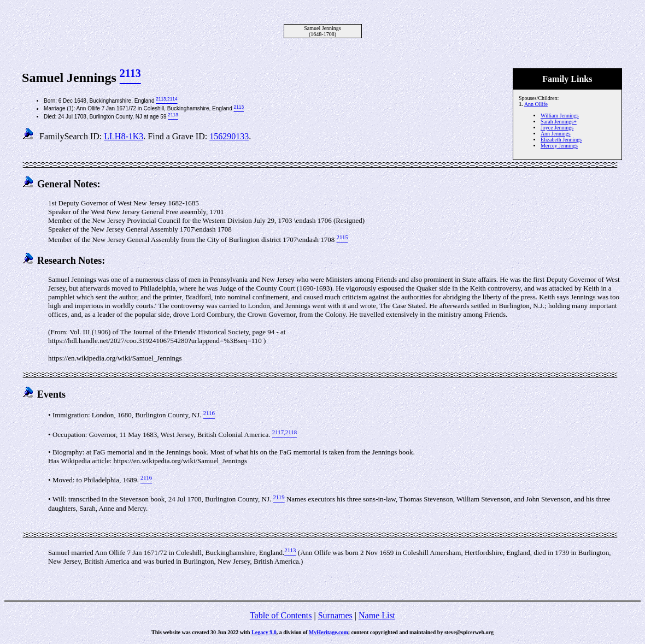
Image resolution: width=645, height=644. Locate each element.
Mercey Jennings (559, 146)
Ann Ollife (536, 104)
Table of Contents (281, 615)
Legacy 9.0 (264, 632)
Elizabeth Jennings (561, 140)
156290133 (229, 136)
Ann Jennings (556, 134)
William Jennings (560, 116)
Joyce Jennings (557, 128)
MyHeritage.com (329, 632)
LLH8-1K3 (124, 136)
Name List (377, 615)
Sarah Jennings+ (559, 122)
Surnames (335, 615)
